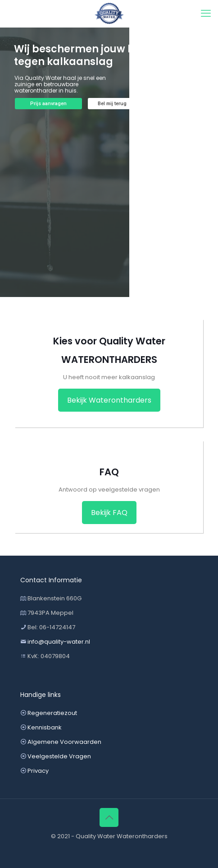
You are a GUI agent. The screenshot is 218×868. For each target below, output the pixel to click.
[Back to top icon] (109, 817)
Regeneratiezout (52, 713)
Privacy (38, 771)
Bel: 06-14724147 (51, 627)
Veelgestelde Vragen (59, 756)
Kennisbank (45, 727)
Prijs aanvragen (48, 104)
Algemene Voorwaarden (64, 742)
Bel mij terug (112, 104)
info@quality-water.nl (59, 642)
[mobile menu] (206, 14)
